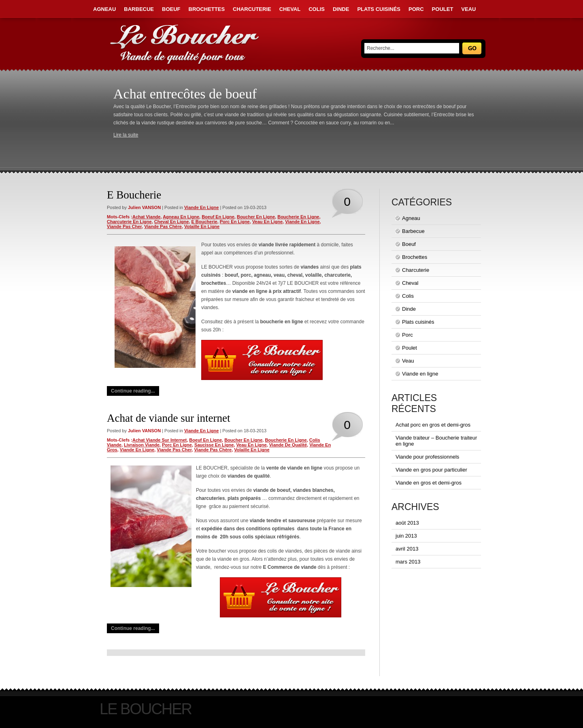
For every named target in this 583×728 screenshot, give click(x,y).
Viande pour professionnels (427, 457)
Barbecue (139, 9)
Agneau (104, 9)
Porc (416, 9)
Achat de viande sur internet (168, 418)
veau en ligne (267, 222)
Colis (317, 9)
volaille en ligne (202, 226)
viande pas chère (163, 226)
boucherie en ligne (298, 217)
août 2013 (407, 523)
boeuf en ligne (218, 217)
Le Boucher (146, 709)
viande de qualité (288, 445)
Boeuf (171, 9)
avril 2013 (407, 549)
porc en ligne (235, 222)
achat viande (147, 217)
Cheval (290, 9)
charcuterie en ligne (129, 222)
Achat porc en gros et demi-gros (433, 425)
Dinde (341, 9)
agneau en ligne (181, 217)
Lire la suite (126, 135)
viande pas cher (124, 226)
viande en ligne (302, 222)
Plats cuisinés (379, 9)
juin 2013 (406, 536)
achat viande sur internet (160, 440)
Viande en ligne (201, 207)
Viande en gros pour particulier (431, 470)
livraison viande (142, 445)
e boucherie (204, 222)
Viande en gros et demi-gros (429, 483)
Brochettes (207, 9)
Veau (468, 9)
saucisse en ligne (214, 445)
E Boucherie (134, 195)
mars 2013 (408, 562)
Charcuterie (252, 9)
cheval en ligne (172, 222)
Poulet (443, 9)
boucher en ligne (256, 217)
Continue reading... (133, 391)
